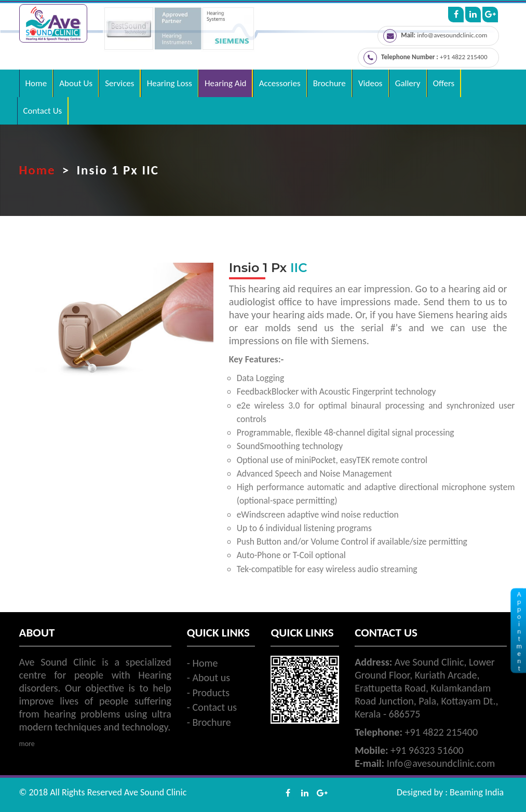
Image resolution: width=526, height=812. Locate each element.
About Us (76, 83)
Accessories (280, 83)
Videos (370, 83)
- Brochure (209, 722)
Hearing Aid (225, 83)
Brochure (329, 83)
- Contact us (212, 707)
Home (36, 83)
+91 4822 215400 (463, 57)
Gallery (408, 83)
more (27, 744)
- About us (208, 678)
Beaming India (477, 792)
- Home (203, 663)
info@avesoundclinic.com (452, 35)
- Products (208, 693)
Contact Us (43, 111)
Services (119, 83)
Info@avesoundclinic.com (441, 763)
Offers (444, 83)
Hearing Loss (170, 83)
